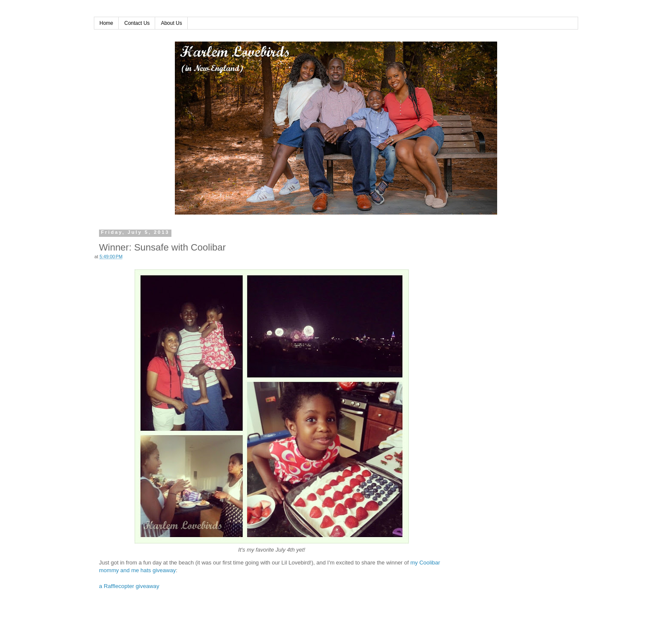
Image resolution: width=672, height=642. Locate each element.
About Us (171, 23)
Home (106, 23)
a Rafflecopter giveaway (129, 586)
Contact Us (137, 23)
